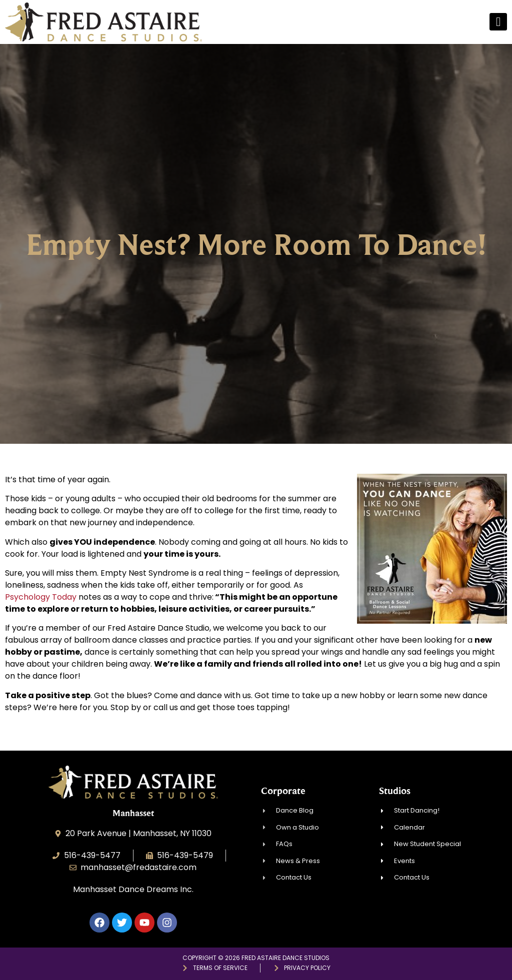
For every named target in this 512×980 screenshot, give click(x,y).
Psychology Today (41, 597)
